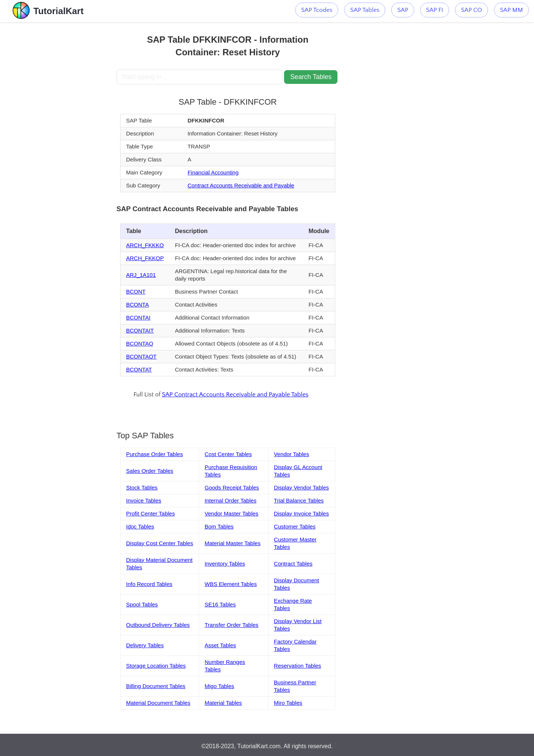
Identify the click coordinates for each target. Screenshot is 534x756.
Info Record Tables (149, 584)
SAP (403, 10)
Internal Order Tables (231, 500)
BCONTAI (138, 318)
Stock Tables (142, 487)
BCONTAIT (140, 330)
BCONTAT (139, 369)
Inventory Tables (225, 564)
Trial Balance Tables (299, 500)
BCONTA (137, 305)
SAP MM (511, 10)
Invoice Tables (144, 500)
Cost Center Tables (228, 454)
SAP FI (435, 10)
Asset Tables (220, 645)
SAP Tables (365, 10)
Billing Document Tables (156, 686)
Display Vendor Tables (301, 487)
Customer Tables (295, 526)
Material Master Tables (233, 543)
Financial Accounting (213, 172)
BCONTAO (140, 343)
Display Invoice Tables (301, 513)
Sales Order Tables (150, 471)
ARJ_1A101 (141, 275)
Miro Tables (288, 703)
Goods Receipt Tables (232, 487)
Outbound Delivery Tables (158, 625)
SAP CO (472, 10)
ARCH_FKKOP (145, 258)
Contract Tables (293, 564)
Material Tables (223, 703)
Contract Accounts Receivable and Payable (241, 185)
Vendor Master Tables (232, 513)
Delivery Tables (145, 645)
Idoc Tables (140, 526)
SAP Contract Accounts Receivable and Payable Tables (235, 395)
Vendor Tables (292, 454)
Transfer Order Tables (232, 625)
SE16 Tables (220, 604)
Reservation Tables (298, 666)
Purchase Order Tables (154, 454)
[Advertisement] (62, 134)
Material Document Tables (158, 703)
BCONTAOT (141, 356)
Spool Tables (142, 604)
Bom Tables (219, 526)
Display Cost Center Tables (160, 543)
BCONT (136, 292)
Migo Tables (220, 686)
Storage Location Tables (156, 666)
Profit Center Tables (150, 513)
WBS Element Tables (231, 584)
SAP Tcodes (317, 10)
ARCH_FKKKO (145, 245)
